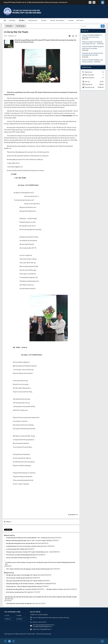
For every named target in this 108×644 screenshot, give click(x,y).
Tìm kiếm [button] (71, 20)
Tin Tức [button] (22, 21)
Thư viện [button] (44, 21)
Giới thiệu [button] (13, 21)
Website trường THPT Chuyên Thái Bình (25, 634)
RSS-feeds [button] (80, 20)
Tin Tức (7, 615)
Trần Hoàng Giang (46, 634)
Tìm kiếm (19, 615)
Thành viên (8, 619)
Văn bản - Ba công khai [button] (58, 21)
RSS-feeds (20, 619)
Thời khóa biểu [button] (33, 21)
